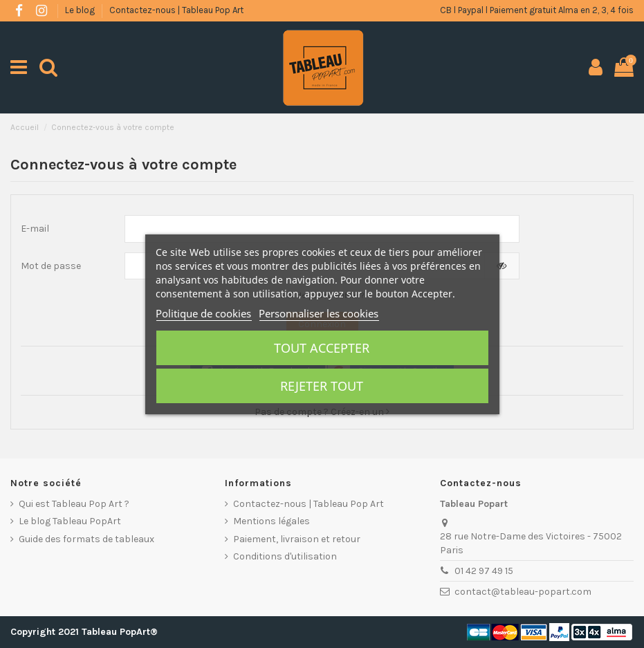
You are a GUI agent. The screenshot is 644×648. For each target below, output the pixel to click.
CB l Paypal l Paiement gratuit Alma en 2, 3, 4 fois (537, 10)
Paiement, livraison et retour (297, 539)
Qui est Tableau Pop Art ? (74, 504)
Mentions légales (272, 521)
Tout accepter (322, 348)
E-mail (35, 229)
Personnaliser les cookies (319, 313)
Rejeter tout (322, 386)
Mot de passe (51, 266)
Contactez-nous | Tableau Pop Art (176, 10)
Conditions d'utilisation (285, 556)
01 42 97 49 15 (484, 571)
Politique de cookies (203, 313)
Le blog (81, 10)
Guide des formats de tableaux (86, 539)
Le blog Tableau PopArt (70, 521)
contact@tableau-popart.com (523, 592)
